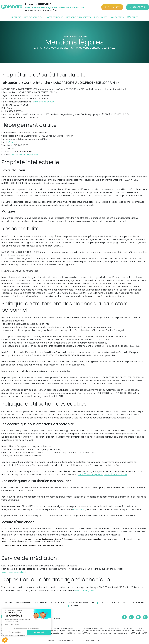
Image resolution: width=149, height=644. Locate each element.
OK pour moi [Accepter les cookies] (39, 632)
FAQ (94, 603)
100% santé (132, 17)
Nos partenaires (23, 603)
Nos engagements (33, 17)
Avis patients (117, 17)
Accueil (8, 603)
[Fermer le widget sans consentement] (13, 610)
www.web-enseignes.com (25, 155)
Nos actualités (58, 603)
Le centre (16, 17)
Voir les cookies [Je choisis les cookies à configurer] (14, 632)
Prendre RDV (112, 7)
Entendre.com (138, 603)
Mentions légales (120, 603)
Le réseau (74, 606)
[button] (5, 640)
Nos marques (41, 603)
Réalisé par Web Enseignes (60, 640)
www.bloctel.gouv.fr (85, 590)
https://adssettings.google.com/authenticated (102, 475)
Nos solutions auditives (79, 17)
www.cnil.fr (79, 509)
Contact (13, 142)
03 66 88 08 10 (138, 7)
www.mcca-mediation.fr (14, 572)
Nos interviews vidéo (78, 603)
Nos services (101, 17)
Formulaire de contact (44, 102)
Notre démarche (54, 17)
